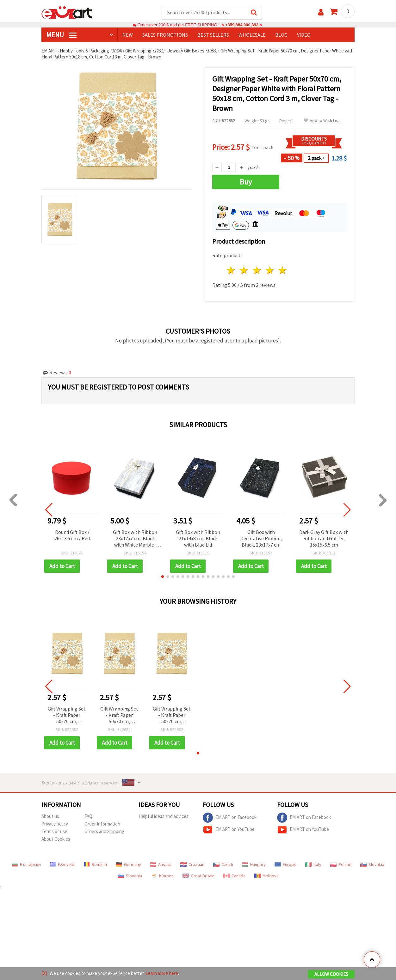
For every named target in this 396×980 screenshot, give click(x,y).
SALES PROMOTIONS (165, 35)
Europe (285, 865)
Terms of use (54, 832)
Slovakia (372, 865)
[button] (163, 577)
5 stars (283, 271)
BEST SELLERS (213, 35)
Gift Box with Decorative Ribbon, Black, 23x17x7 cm (261, 539)
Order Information (102, 824)
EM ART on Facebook (230, 818)
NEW (128, 35)
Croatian (192, 865)
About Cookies (56, 839)
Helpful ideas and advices (164, 817)
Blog (281, 35)
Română (95, 865)
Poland (341, 865)
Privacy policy (55, 824)
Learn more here (162, 973)
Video (304, 35)
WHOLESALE (252, 35)
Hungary (254, 865)
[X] (44, 973)
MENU (61, 35)
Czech (223, 865)
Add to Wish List (322, 121)
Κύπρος (162, 876)
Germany (128, 865)
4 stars (270, 271)
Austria (161, 865)
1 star (231, 271)
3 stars (257, 271)
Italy (313, 865)
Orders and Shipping (104, 832)
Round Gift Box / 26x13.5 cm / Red (72, 535)
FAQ (88, 817)
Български (26, 865)
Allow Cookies (331, 974)
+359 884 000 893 (242, 25)
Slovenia (130, 876)
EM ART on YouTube (229, 830)
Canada (234, 876)
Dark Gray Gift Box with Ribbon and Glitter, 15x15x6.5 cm (324, 539)
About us (50, 817)
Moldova (266, 876)
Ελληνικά (62, 865)
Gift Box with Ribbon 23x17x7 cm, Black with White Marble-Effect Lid (135, 539)
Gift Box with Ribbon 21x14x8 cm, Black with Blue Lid (198, 539)
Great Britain (198, 876)
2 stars (244, 271)
